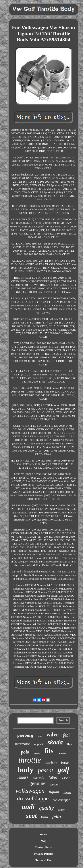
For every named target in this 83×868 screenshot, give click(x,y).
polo (25, 752)
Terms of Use (43, 860)
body (25, 770)
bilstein (51, 762)
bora (44, 817)
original (39, 744)
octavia (62, 753)
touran (54, 784)
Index (44, 834)
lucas (68, 793)
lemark (23, 777)
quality (46, 808)
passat (45, 770)
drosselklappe (33, 798)
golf (63, 770)
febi (66, 735)
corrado (39, 778)
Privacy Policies (44, 854)
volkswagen (30, 791)
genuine (38, 783)
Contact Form (43, 847)
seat (31, 816)
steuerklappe (62, 800)
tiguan (54, 792)
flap (70, 744)
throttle (30, 760)
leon (66, 778)
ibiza (40, 737)
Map (44, 841)
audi (28, 807)
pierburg (25, 735)
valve (52, 735)
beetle (65, 763)
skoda (55, 742)
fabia (53, 777)
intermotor (23, 744)
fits (49, 751)
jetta (57, 816)
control (62, 810)
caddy (37, 754)
